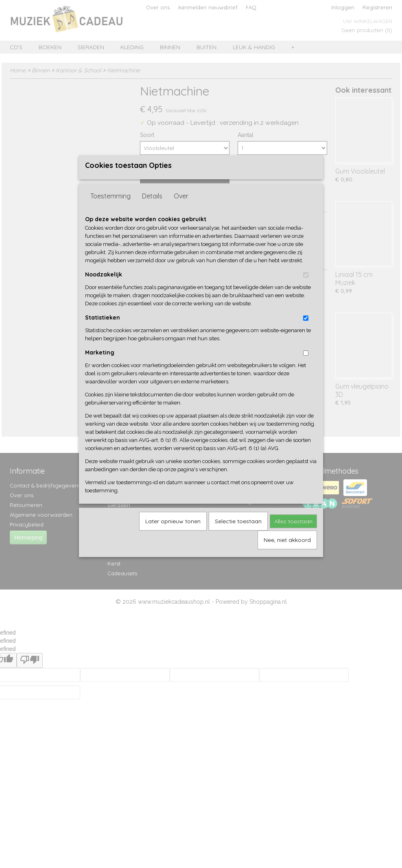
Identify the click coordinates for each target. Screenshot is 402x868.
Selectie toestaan (238, 535)
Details (152, 209)
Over (181, 209)
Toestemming (110, 209)
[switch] (306, 288)
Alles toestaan (293, 535)
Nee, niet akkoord (287, 553)
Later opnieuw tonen (173, 535)
